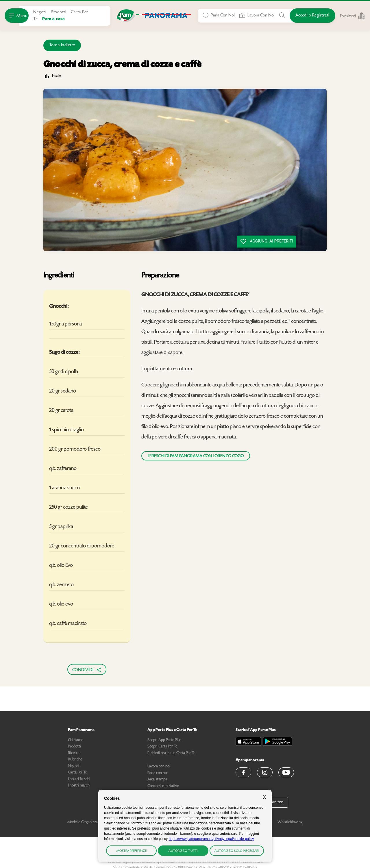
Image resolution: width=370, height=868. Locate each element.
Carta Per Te (77, 773)
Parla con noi (158, 773)
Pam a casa (53, 19)
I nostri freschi (79, 779)
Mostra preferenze (132, 851)
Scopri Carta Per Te (162, 747)
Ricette (74, 753)
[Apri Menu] (17, 16)
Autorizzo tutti (183, 851)
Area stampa (157, 780)
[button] (243, 772)
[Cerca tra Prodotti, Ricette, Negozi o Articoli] (282, 15)
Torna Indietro (62, 45)
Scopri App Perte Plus (164, 740)
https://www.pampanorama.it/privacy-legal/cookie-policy (211, 839)
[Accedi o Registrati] (312, 16)
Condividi (87, 670)
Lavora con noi (159, 767)
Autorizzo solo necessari (237, 851)
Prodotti (59, 12)
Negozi (40, 12)
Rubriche (75, 760)
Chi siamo (76, 740)
